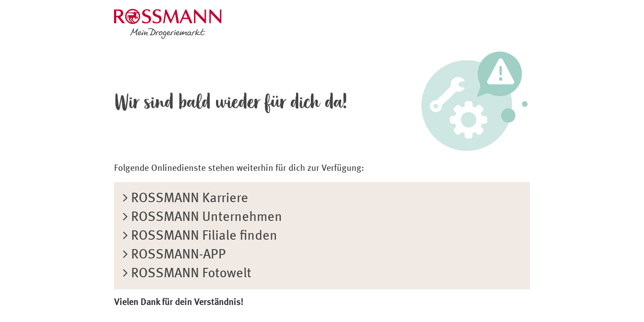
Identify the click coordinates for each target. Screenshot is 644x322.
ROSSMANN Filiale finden (200, 236)
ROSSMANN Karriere (186, 199)
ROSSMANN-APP (174, 255)
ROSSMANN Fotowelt (187, 274)
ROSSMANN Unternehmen (203, 217)
